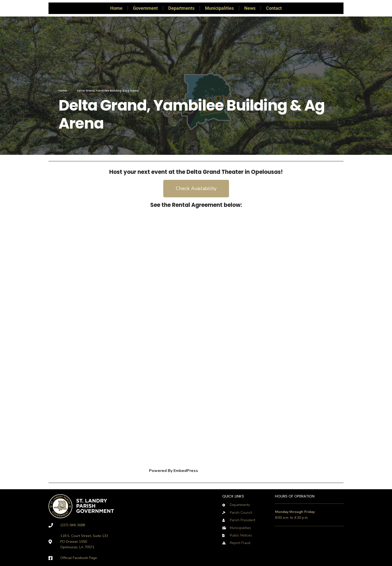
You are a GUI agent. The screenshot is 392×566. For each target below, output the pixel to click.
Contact (274, 8)
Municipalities (219, 8)
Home (116, 8)
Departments (181, 8)
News (250, 8)
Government (145, 8)
